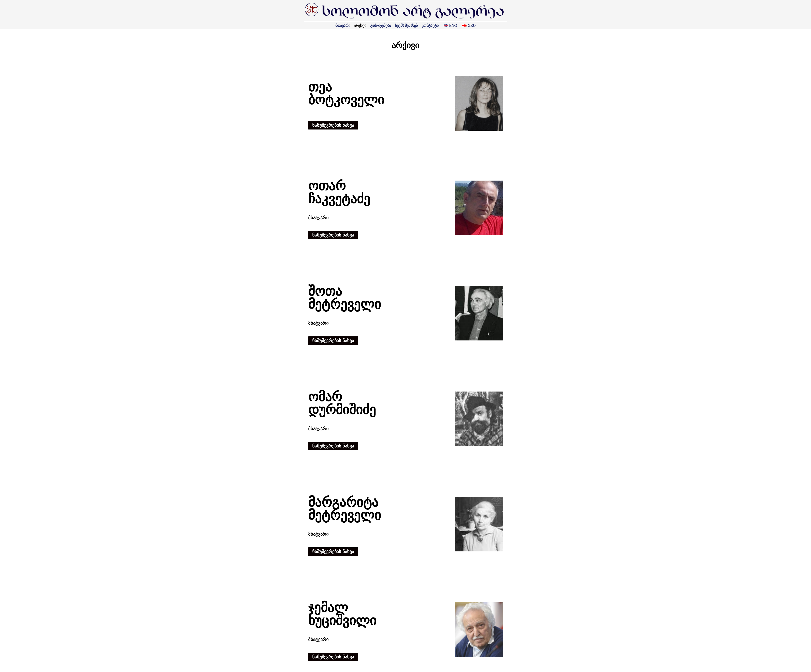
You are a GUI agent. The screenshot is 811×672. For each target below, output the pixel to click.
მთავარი (343, 26)
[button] (333, 125)
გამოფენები (381, 26)
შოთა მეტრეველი (345, 298)
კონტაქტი (430, 26)
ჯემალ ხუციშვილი (342, 614)
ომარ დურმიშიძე (342, 403)
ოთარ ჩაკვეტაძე (339, 192)
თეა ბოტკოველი (346, 94)
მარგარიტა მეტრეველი (345, 509)
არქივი (360, 26)
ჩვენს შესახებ (406, 26)
